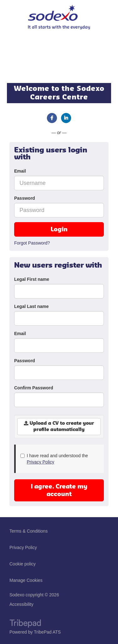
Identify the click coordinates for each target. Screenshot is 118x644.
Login (59, 229)
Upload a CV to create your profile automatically (59, 426)
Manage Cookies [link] (26, 580)
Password (25, 198)
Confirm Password (34, 388)
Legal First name (32, 279)
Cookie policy (22, 564)
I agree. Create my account (59, 490)
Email (20, 171)
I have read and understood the (54, 459)
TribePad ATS (48, 632)
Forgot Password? (32, 243)
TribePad (25, 624)
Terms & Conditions (28, 531)
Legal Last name (31, 306)
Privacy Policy (40, 462)
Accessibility (21, 604)
